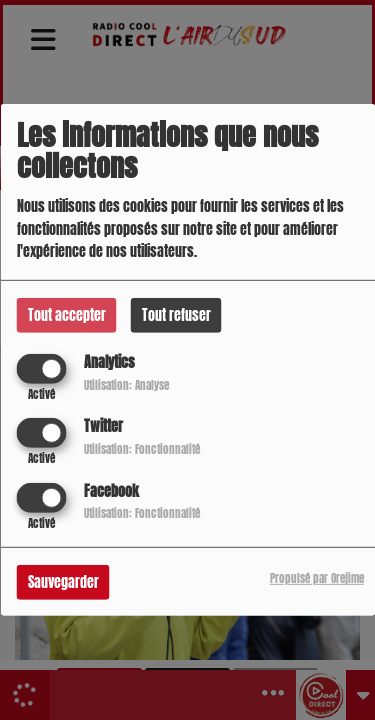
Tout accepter (67, 315)
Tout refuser (176, 315)
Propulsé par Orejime (317, 577)
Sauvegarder (63, 581)
